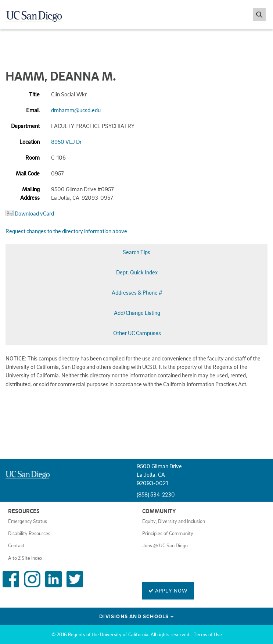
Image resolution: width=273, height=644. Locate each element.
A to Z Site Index (25, 558)
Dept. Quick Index (137, 272)
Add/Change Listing (137, 313)
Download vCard (34, 213)
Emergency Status (28, 521)
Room (33, 157)
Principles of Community (168, 533)
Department (25, 126)
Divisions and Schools (136, 616)
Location (30, 142)
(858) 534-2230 (156, 494)
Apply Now (168, 590)
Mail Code (28, 173)
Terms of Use (208, 634)
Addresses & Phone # (137, 292)
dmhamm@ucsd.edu (76, 110)
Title (34, 94)
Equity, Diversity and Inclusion (174, 521)
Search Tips (136, 252)
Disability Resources (29, 533)
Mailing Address (30, 193)
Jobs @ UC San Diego (165, 545)
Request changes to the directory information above (66, 231)
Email (33, 110)
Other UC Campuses (137, 333)
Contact (16, 545)
